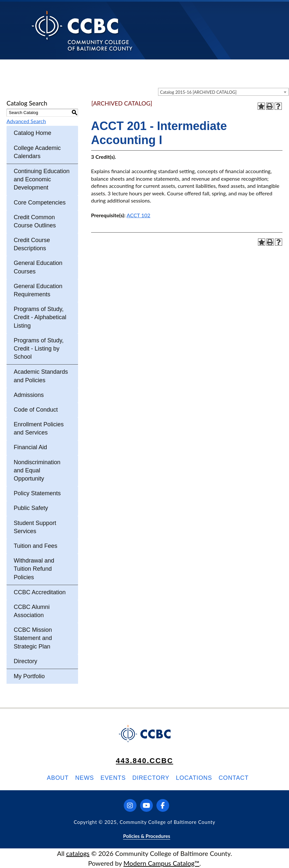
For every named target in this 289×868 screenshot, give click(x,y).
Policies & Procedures (147, 836)
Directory (25, 661)
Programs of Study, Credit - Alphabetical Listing (40, 317)
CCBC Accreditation (40, 592)
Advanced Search (26, 121)
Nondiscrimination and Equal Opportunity (37, 470)
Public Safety (31, 508)
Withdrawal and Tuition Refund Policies (34, 569)
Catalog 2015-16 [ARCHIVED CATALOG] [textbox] (198, 92)
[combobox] (223, 92)
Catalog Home (32, 133)
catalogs (78, 853)
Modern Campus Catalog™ (161, 863)
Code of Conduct (36, 410)
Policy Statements (37, 493)
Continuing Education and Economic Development (42, 179)
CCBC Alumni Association (32, 611)
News (85, 778)
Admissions (29, 395)
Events (113, 778)
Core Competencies (40, 203)
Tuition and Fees (35, 546)
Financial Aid (30, 447)
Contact (233, 778)
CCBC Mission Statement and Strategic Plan (33, 638)
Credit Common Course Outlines (35, 221)
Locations (194, 778)
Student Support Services (35, 527)
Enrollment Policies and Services (39, 428)
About (58, 778)
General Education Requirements (38, 290)
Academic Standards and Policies (41, 376)
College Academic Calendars (37, 152)
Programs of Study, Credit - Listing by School (39, 349)
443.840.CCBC (145, 761)
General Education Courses (38, 267)
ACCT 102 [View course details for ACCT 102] (139, 215)
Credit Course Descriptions (32, 244)
